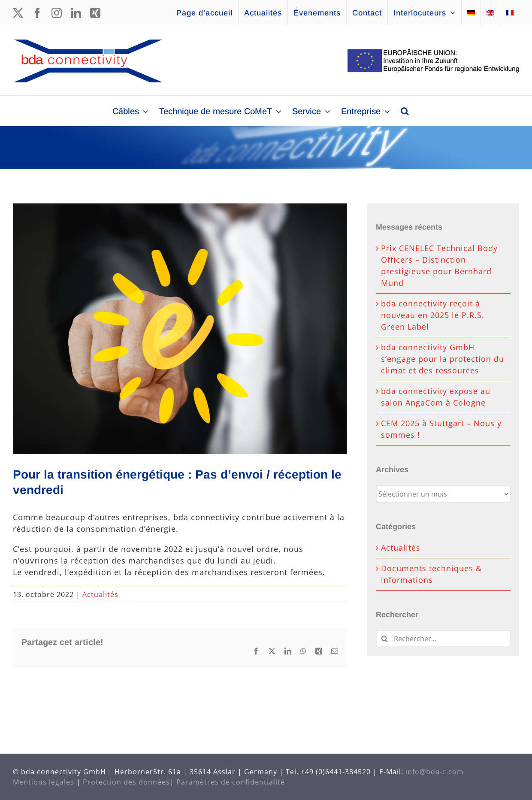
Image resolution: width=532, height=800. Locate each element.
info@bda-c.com (435, 772)
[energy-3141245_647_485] (180, 329)
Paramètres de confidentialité (231, 782)
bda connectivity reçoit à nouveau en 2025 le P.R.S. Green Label (433, 315)
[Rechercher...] (443, 639)
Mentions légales (44, 782)
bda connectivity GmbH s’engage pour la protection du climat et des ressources (443, 359)
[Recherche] (384, 639)
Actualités (100, 594)
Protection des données (126, 782)
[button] (405, 111)
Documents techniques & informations (431, 574)
